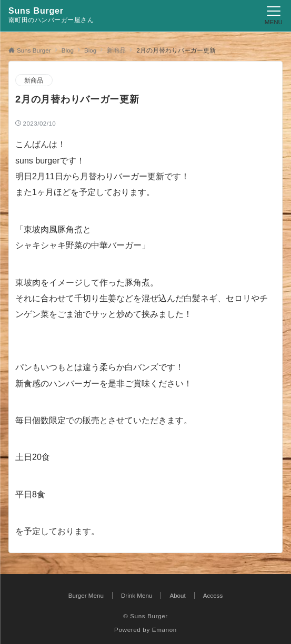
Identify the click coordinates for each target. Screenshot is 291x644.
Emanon (164, 630)
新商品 (34, 80)
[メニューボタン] (274, 16)
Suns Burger (36, 11)
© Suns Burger (145, 616)
